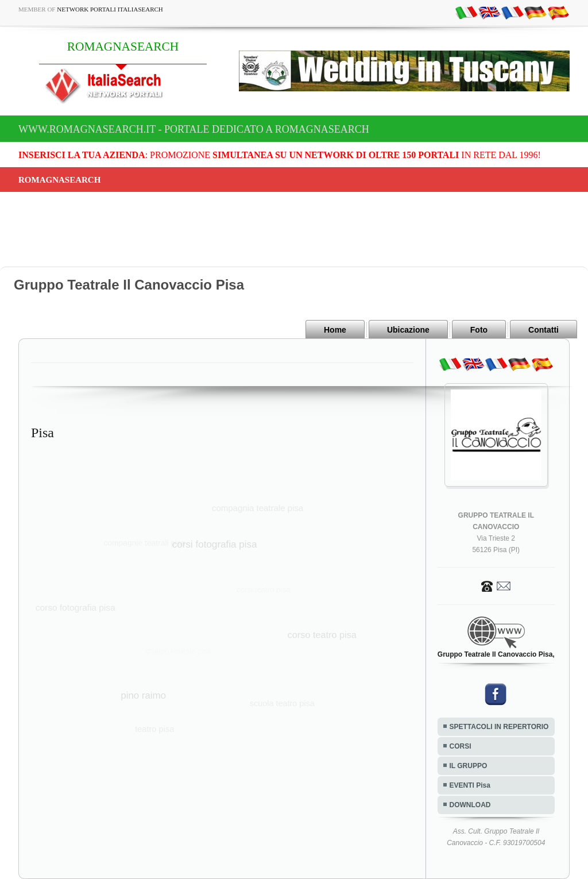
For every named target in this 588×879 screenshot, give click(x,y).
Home (335, 330)
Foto (479, 330)
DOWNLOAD (470, 805)
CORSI (461, 746)
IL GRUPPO (469, 766)
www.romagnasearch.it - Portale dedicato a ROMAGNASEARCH (194, 129)
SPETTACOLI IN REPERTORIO (499, 727)
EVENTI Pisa (470, 785)
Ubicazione (408, 330)
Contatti (543, 330)
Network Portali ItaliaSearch (110, 9)
